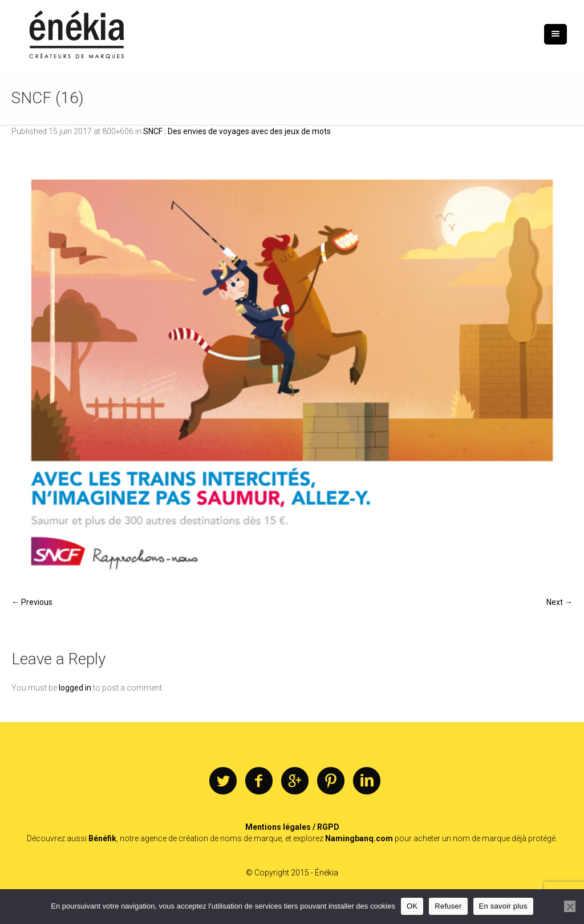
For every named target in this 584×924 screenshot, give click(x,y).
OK (412, 906)
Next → (559, 602)
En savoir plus (503, 906)
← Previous (32, 602)
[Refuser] (570, 906)
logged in (75, 688)
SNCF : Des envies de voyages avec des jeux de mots (237, 131)
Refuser (448, 906)
